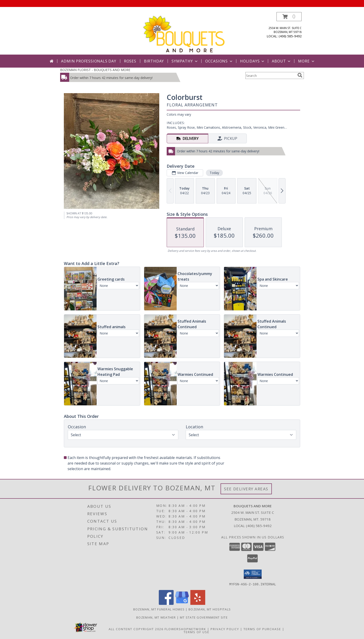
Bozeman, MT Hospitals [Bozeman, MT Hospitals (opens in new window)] (210, 609)
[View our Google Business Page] (182, 603)
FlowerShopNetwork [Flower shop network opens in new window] (185, 629)
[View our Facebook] (166, 603)
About (282, 61)
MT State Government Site (204, 617)
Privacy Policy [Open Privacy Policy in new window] (225, 629)
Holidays (253, 61)
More (307, 61)
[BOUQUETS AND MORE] (184, 33)
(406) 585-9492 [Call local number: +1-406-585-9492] (290, 36)
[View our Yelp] (198, 603)
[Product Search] (270, 75)
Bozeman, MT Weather (156, 617)
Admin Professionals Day (89, 61)
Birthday (154, 61)
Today (214, 173)
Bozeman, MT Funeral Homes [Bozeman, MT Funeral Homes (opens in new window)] (159, 609)
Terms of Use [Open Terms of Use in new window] (197, 632)
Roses (130, 61)
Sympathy (185, 61)
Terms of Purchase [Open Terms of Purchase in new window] (262, 629)
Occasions (219, 61)
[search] (300, 75)
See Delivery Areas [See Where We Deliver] (246, 489)
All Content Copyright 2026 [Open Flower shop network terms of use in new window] (136, 629)
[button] (289, 17)
